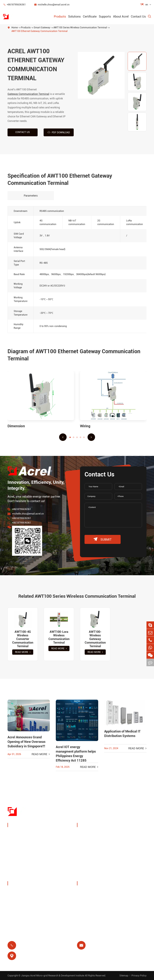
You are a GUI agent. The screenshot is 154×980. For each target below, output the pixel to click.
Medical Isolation (126, 859)
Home (15, 28)
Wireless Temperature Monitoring (129, 835)
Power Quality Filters (23, 869)
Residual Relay (89, 859)
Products (60, 16)
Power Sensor (19, 847)
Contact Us (138, 16)
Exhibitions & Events (23, 898)
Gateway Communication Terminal (28, 94)
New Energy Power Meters (27, 862)
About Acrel (121, 16)
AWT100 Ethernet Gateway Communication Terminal (39, 31)
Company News (20, 906)
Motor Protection (126, 851)
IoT (118, 844)
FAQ (83, 913)
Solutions (74, 16)
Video (84, 906)
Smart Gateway (42, 28)
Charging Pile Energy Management (93, 835)
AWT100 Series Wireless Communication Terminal (80, 28)
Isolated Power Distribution (27, 876)
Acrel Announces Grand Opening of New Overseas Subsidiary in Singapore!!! (26, 742)
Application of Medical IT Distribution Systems (122, 734)
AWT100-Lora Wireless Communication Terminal (59, 637)
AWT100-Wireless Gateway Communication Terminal (95, 639)
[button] (63, 437)
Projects (16, 913)
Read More (23, 652)
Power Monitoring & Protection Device (34, 833)
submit (103, 539)
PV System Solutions (93, 844)
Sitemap (124, 976)
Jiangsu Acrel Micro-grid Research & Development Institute (53, 976)
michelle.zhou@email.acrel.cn (52, 5)
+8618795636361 (14, 5)
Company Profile (21, 891)
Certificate (90, 16)
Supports (105, 16)
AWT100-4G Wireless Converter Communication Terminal (23, 639)
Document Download (93, 891)
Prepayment (88, 866)
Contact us (23, 132)
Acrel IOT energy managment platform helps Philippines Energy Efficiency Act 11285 (76, 754)
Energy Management (23, 840)
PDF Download (59, 132)
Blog (83, 898)
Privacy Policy (139, 976)
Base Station (88, 851)
